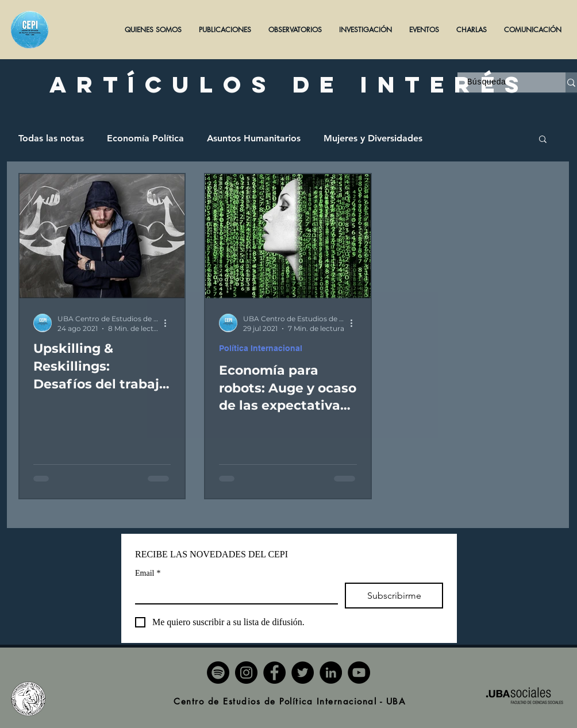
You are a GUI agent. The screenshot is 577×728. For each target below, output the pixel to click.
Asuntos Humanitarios (254, 138)
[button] (225, 30)
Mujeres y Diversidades (373, 138)
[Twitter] (303, 673)
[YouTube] (359, 673)
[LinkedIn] (331, 673)
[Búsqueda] (504, 83)
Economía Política (145, 138)
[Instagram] (246, 673)
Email (148, 573)
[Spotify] (218, 673)
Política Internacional (261, 348)
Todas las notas (51, 138)
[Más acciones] (169, 323)
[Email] (233, 593)
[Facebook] (274, 673)
